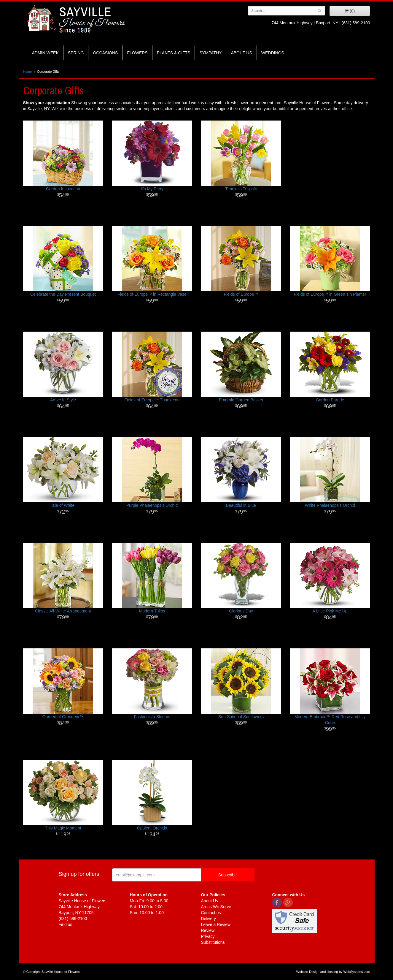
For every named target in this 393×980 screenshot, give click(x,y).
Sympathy (210, 53)
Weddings (273, 53)
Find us (66, 924)
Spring (76, 53)
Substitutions (213, 942)
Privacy (208, 936)
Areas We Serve (216, 907)
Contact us (211, 913)
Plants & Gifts (174, 53)
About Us (241, 53)
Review (208, 930)
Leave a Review (216, 924)
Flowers (137, 53)
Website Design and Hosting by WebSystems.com (333, 972)
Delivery (209, 919)
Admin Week (45, 53)
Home (28, 72)
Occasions (105, 53)
